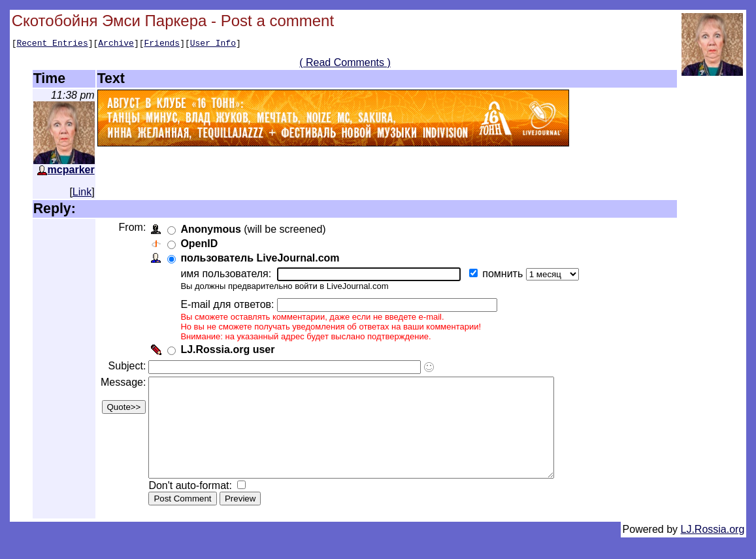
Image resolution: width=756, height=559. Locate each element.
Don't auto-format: (194, 507)
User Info (213, 44)
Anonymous (213, 231)
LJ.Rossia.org (713, 551)
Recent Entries (52, 44)
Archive (116, 44)
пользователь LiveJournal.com (262, 260)
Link (82, 194)
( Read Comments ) (345, 64)
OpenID (202, 246)
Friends (162, 44)
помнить (506, 276)
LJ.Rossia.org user (230, 351)
